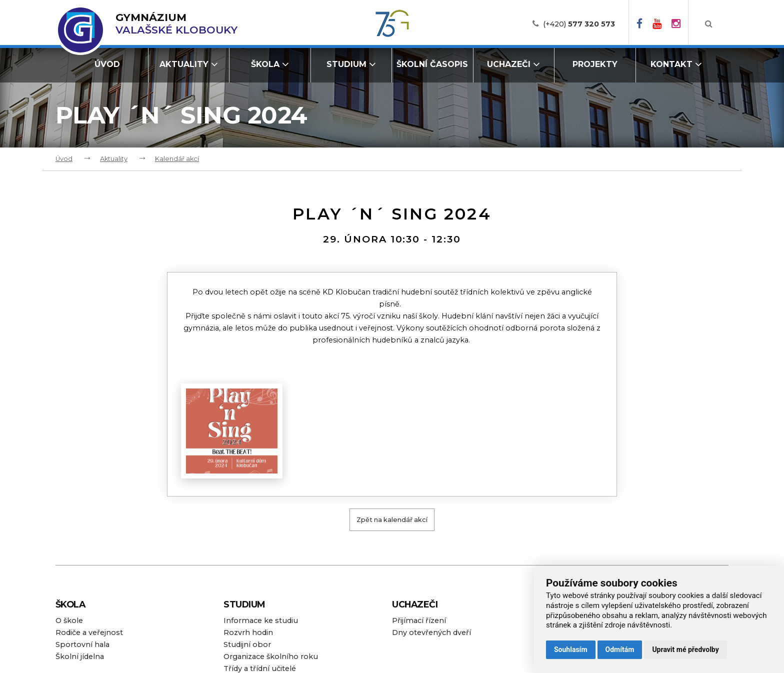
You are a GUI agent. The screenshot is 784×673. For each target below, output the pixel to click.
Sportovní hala (82, 644)
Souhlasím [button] (571, 649)
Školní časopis (432, 64)
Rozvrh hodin (248, 632)
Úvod (107, 64)
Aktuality (189, 64)
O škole (69, 620)
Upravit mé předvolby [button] (685, 649)
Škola (270, 64)
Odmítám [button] (620, 649)
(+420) (579, 24)
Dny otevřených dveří (431, 632)
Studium (351, 64)
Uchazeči (513, 64)
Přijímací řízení (419, 620)
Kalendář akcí (177, 159)
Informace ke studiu (261, 620)
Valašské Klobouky (176, 24)
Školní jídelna (80, 656)
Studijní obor (247, 644)
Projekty (595, 64)
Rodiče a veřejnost (89, 632)
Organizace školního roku (271, 656)
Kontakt (676, 64)
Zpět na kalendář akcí (392, 520)
